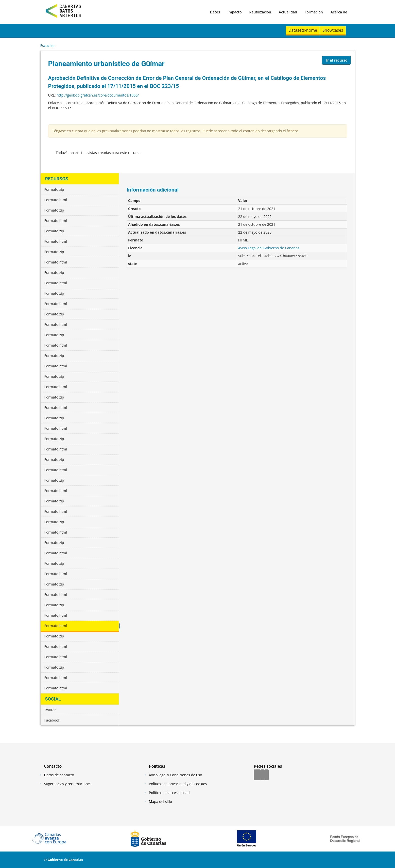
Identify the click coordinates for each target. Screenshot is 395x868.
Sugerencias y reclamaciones (68, 784)
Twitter (50, 710)
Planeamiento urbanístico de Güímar (106, 64)
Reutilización (260, 12)
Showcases (333, 30)
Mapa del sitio (160, 801)
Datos (215, 12)
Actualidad (288, 12)
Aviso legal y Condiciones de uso (176, 775)
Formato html (56, 200)
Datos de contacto (59, 775)
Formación (314, 12)
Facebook (52, 720)
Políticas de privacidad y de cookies (178, 784)
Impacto (235, 12)
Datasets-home (303, 30)
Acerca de (339, 12)
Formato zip (54, 189)
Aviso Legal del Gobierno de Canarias (269, 248)
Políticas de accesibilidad (169, 793)
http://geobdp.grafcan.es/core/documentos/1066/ (98, 95)
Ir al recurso (337, 60)
